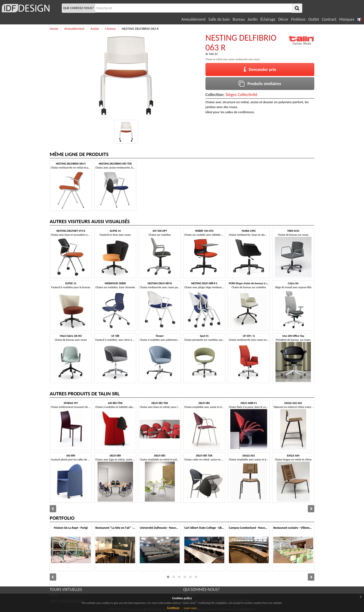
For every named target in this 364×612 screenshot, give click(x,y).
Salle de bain (219, 19)
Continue (173, 608)
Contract (329, 19)
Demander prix (260, 69)
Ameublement (193, 19)
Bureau (239, 19)
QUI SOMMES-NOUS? (201, 589)
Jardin (252, 19)
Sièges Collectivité (241, 94)
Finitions (298, 19)
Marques (347, 19)
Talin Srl (213, 54)
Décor (283, 19)
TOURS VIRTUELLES (66, 589)
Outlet (314, 19)
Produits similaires (260, 84)
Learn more (190, 608)
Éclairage (268, 19)
